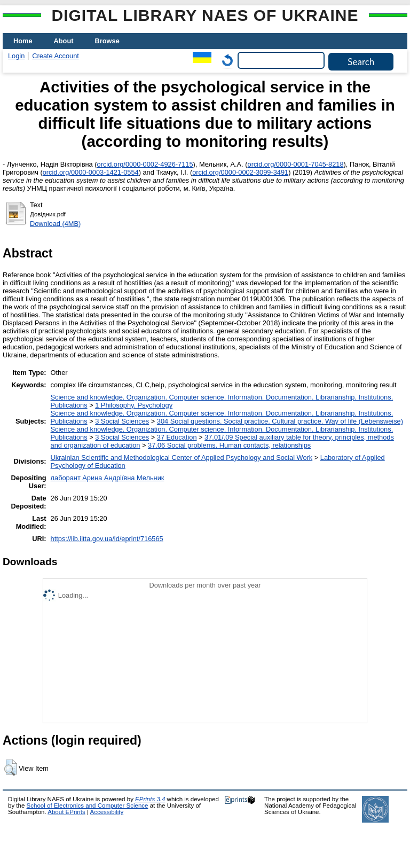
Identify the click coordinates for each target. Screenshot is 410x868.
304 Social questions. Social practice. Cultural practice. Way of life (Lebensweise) (280, 421)
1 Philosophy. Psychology (134, 405)
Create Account (56, 56)
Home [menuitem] (23, 41)
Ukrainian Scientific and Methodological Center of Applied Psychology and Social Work (182, 458)
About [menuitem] (64, 41)
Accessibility (107, 812)
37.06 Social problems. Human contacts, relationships (229, 445)
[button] (10, 768)
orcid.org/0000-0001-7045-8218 (296, 164)
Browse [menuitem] (107, 41)
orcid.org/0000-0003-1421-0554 (91, 172)
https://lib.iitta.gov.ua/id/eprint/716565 (107, 539)
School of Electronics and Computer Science (88, 806)
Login (16, 56)
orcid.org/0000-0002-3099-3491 (240, 172)
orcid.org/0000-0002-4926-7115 (145, 164)
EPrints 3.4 (150, 799)
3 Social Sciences (122, 421)
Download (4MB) (55, 224)
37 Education (177, 437)
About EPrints (66, 812)
